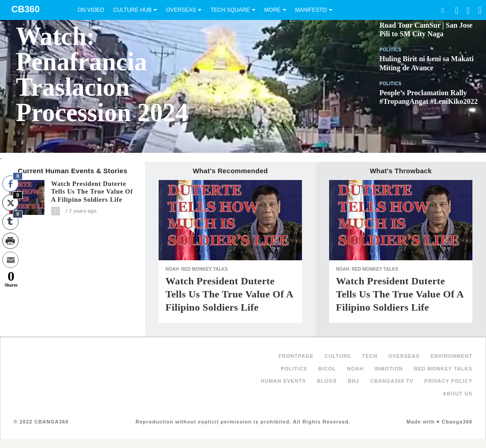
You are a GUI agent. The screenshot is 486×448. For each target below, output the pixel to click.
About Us (458, 394)
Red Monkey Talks (204, 269)
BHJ (353, 381)
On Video (91, 10)
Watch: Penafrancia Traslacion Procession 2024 (102, 74)
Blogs (327, 381)
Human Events (283, 381)
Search (442, 10)
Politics (391, 50)
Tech (370, 356)
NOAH (172, 269)
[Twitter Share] (10, 203)
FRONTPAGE (296, 356)
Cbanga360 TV (392, 381)
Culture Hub (132, 10)
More (272, 10)
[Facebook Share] (10, 184)
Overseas (181, 10)
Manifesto (311, 10)
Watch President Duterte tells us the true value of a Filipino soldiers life (92, 192)
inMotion (389, 369)
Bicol (327, 369)
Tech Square (230, 10)
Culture (338, 356)
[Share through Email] (10, 260)
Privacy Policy (448, 381)
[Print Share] (10, 241)
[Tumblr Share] (10, 222)
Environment (452, 356)
